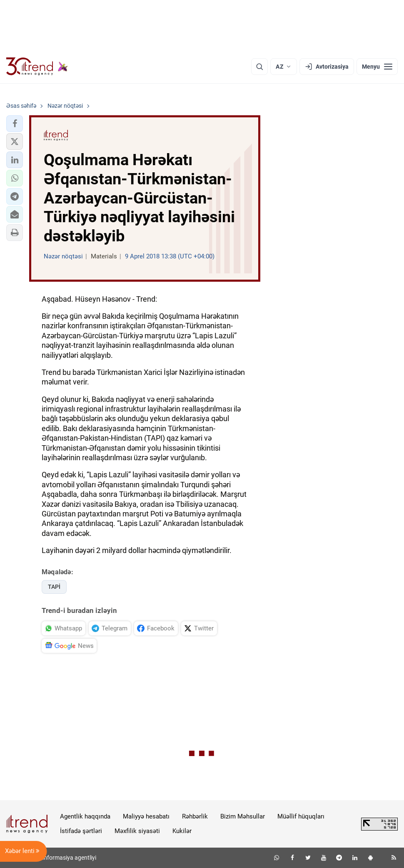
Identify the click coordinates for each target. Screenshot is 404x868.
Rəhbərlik (195, 816)
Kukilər (182, 831)
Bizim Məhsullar (243, 816)
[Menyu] (377, 67)
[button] (15, 124)
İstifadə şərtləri (81, 831)
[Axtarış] (259, 67)
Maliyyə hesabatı (146, 816)
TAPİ (54, 587)
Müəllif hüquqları (301, 816)
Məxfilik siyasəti (137, 831)
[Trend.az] (37, 67)
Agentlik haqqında (85, 816)
